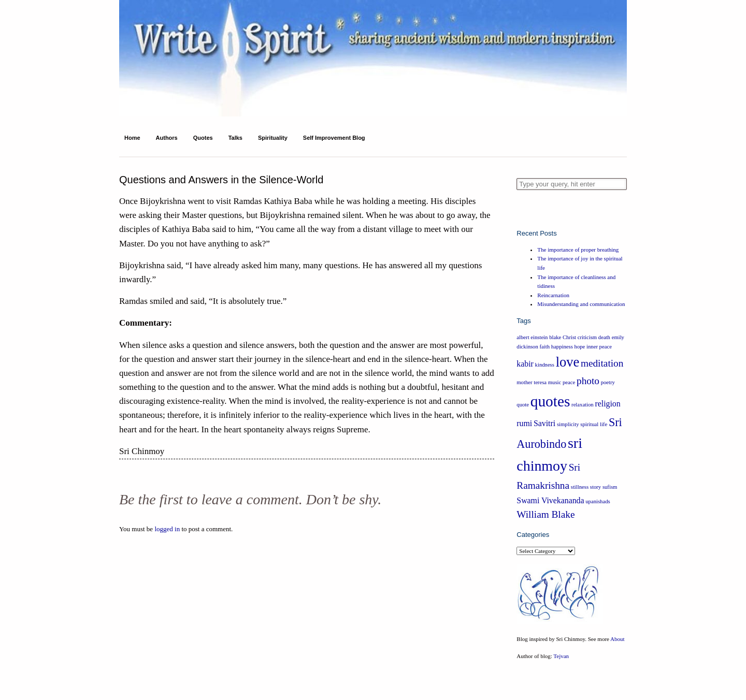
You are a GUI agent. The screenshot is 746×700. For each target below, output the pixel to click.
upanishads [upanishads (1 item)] (598, 501)
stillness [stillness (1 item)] (580, 487)
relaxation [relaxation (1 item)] (583, 405)
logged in (167, 529)
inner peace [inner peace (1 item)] (599, 347)
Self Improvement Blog (334, 138)
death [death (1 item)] (604, 337)
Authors (167, 138)
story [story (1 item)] (596, 487)
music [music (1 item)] (555, 382)
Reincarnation (553, 295)
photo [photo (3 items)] (588, 381)
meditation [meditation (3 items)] (602, 363)
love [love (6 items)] (568, 362)
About (618, 639)
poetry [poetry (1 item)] (608, 382)
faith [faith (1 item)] (545, 347)
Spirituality (273, 138)
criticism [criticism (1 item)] (587, 337)
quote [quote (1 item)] (523, 405)
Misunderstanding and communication (581, 304)
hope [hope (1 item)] (580, 347)
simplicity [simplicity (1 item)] (568, 424)
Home (132, 138)
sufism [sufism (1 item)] (610, 487)
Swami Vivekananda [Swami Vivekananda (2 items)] (550, 500)
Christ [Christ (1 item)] (569, 337)
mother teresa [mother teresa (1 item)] (532, 382)
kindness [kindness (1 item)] (545, 365)
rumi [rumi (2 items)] (524, 423)
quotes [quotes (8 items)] (550, 401)
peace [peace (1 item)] (569, 382)
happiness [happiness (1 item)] (562, 347)
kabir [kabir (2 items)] (525, 364)
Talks (235, 138)
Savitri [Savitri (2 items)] (544, 423)
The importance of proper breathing (578, 250)
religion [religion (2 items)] (607, 404)
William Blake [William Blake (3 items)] (546, 514)
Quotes (203, 138)
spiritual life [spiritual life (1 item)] (594, 424)
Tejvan (561, 656)
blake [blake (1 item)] (555, 337)
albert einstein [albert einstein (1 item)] (532, 337)
